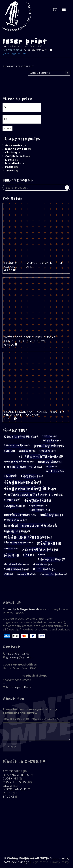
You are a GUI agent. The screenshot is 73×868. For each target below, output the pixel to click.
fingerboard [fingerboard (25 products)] (32, 476)
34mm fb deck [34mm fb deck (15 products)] (52, 441)
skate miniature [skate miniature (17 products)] (16, 569)
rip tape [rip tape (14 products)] (29, 555)
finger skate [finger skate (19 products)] (14, 506)
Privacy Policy (60, 862)
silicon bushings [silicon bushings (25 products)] (52, 559)
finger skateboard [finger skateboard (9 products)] (38, 506)
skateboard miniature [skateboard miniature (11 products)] (17, 564)
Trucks (10, 171)
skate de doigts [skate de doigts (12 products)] (42, 564)
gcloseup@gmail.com (14, 53)
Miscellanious (15, 163)
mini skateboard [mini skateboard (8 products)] (11, 549)
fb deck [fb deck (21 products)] (10, 476)
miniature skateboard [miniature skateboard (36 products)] (28, 537)
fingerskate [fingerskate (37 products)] (38, 501)
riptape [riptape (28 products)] (12, 555)
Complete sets (15, 156)
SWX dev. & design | (18, 862)
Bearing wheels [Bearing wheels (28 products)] (49, 446)
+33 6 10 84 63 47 (18, 654)
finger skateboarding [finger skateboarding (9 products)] (39, 510)
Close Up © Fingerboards (21, 609)
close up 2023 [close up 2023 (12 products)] (27, 451)
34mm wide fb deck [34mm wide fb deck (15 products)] (17, 445)
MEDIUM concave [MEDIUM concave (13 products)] (16, 520)
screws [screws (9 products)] (41, 554)
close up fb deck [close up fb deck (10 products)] (48, 451)
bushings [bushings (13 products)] (10, 451)
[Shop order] (49, 73)
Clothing (11, 152)
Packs (9, 167)
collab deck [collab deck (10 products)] (51, 467)
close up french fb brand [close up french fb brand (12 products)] (19, 462)
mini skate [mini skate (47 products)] (49, 543)
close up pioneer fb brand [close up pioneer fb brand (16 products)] (23, 467)
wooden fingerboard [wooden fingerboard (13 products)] (53, 574)
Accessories (14, 145)
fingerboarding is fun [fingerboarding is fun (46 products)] (30, 489)
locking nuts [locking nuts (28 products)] (52, 515)
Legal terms (40, 862)
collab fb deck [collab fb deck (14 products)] (55, 471)
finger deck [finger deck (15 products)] (12, 500)
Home (6, 46)
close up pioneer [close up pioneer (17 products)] (50, 462)
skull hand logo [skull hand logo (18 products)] (44, 569)
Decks (10, 160)
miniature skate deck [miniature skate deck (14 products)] (19, 542)
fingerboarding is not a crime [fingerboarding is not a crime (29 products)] (33, 495)
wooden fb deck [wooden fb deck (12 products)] (26, 574)
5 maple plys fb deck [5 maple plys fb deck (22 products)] (21, 437)
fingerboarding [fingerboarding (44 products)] (23, 482)
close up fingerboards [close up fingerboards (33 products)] (41, 456)
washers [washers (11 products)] (9, 574)
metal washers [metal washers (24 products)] (17, 531)
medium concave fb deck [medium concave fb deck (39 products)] (31, 526)
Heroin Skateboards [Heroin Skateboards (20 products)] (20, 515)
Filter (7, 129)
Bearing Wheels (16, 149)
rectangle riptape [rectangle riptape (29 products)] (40, 549)
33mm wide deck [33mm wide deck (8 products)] (50, 436)
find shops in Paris (18, 687)
